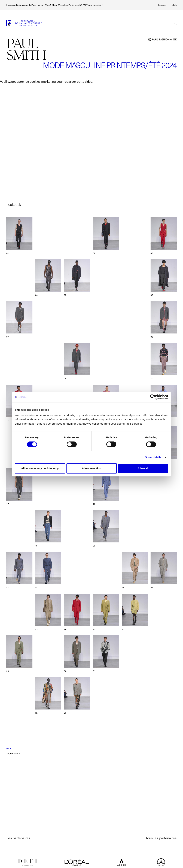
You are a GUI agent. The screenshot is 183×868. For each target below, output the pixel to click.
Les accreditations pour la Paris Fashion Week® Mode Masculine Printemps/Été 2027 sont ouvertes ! (54, 5)
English (173, 5)
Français (162, 5)
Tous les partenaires (161, 838)
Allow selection (91, 468)
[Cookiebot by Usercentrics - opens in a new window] (153, 397)
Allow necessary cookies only (40, 468)
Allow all (143, 468)
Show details (153, 457)
